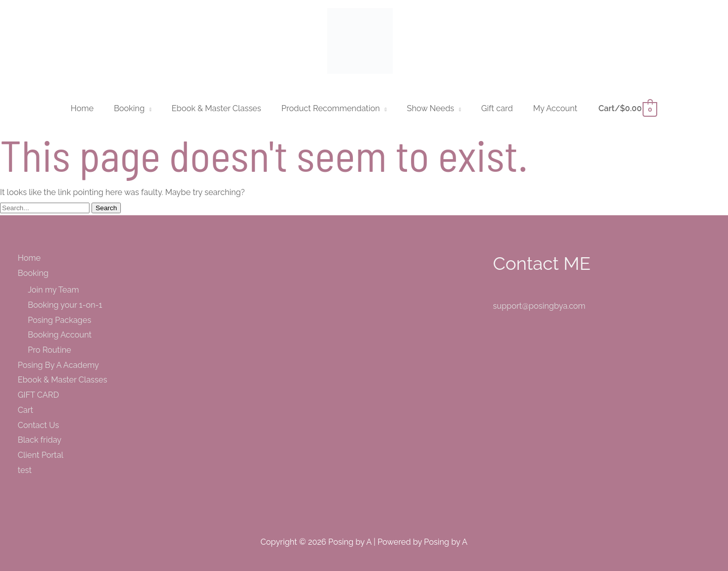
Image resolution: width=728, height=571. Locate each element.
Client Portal (40, 455)
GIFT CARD (38, 395)
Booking (33, 273)
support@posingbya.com (539, 306)
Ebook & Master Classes (62, 380)
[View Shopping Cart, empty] (627, 108)
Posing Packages (59, 320)
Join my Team (53, 290)
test (25, 470)
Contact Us (38, 425)
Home (29, 258)
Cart (26, 410)
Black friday (40, 440)
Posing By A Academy (58, 365)
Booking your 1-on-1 (65, 305)
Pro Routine (50, 350)
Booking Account (60, 335)
